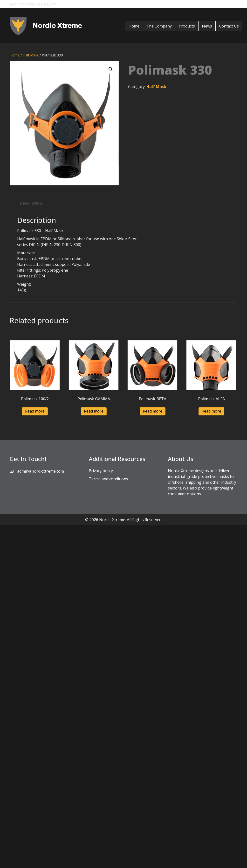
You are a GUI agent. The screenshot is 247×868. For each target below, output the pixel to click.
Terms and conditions (108, 479)
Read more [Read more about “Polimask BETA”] (153, 411)
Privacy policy (101, 471)
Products (187, 26)
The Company (159, 26)
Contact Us (229, 26)
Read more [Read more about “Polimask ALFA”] (211, 411)
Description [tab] (31, 203)
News (207, 26)
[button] (111, 69)
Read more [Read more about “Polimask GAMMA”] (94, 411)
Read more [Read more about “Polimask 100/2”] (35, 411)
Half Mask (31, 55)
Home (134, 26)
